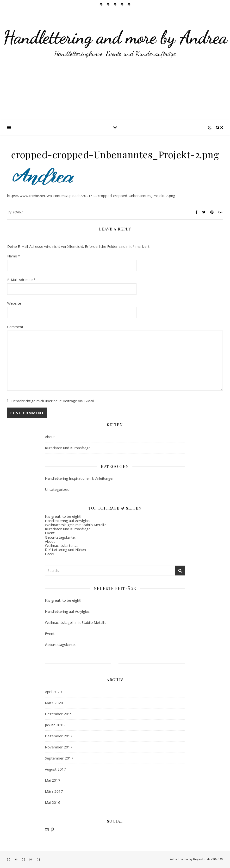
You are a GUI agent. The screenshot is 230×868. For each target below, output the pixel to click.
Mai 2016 (53, 802)
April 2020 (53, 692)
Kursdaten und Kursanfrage (68, 448)
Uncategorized (57, 489)
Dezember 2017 (59, 736)
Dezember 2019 (59, 714)
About (50, 437)
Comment (15, 327)
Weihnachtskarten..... (62, 545)
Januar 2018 (55, 725)
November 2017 (59, 747)
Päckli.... (51, 554)
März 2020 (54, 703)
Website (14, 303)
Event (50, 533)
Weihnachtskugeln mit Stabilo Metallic (76, 525)
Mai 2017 (53, 780)
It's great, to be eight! (63, 516)
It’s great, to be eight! (63, 600)
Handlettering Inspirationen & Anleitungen (80, 478)
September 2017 (59, 758)
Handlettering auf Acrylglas (67, 521)
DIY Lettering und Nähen (65, 549)
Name (14, 256)
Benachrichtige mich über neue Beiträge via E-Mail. (53, 401)
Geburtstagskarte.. (61, 537)
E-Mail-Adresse (21, 280)
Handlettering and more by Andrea (115, 37)
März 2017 (54, 791)
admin (18, 212)
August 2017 (56, 769)
